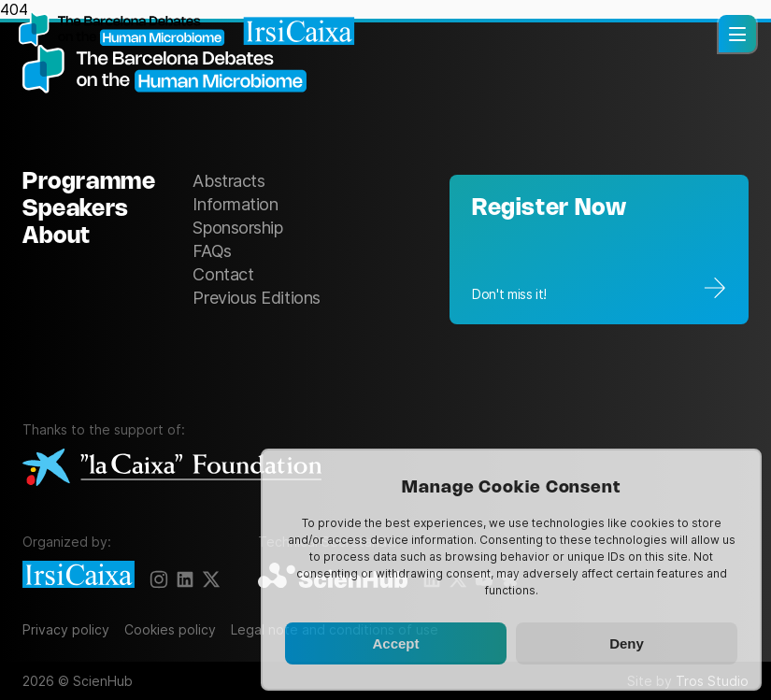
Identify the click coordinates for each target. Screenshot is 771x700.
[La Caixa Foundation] (172, 469)
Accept (395, 643)
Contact (223, 274)
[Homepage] (187, 31)
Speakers (76, 210)
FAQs (212, 251)
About (57, 237)
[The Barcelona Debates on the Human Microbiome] (172, 71)
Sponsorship (237, 228)
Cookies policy (170, 629)
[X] (211, 579)
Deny (627, 643)
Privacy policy (66, 629)
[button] (737, 34)
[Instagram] (159, 579)
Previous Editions (256, 298)
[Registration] (599, 250)
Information (235, 204)
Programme (89, 183)
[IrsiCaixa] (79, 576)
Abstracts (228, 181)
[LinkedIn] (185, 579)
